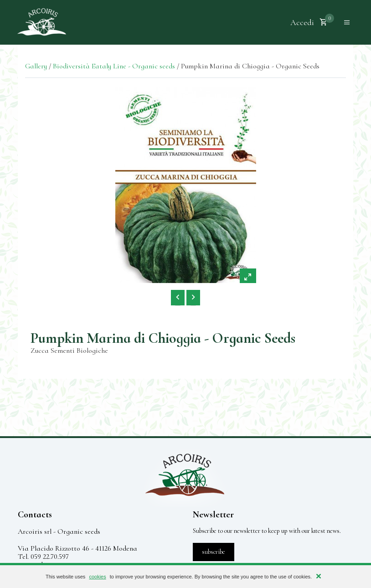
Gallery (36, 66)
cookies (97, 577)
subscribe (214, 552)
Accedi (302, 22)
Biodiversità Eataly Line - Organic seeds (114, 66)
